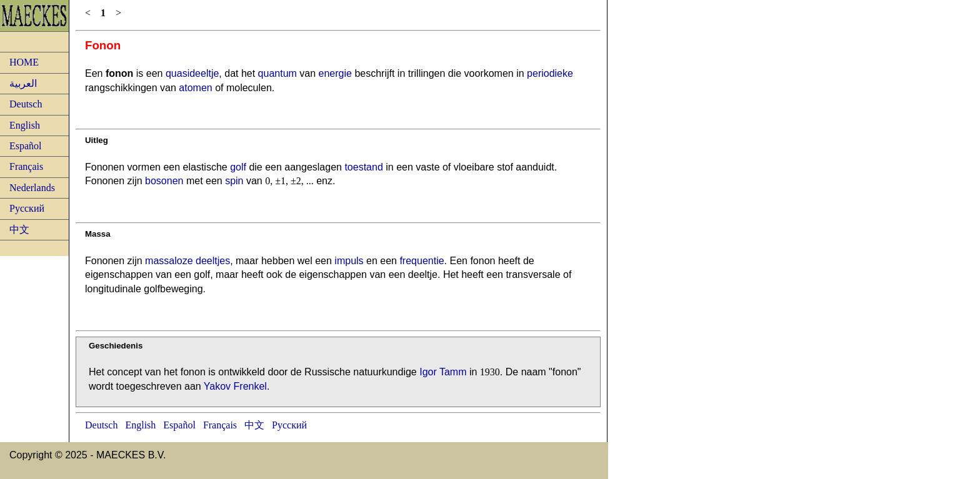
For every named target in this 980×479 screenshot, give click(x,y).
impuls (349, 261)
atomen (195, 88)
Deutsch (26, 104)
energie (335, 73)
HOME (24, 62)
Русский (27, 208)
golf (238, 167)
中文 (19, 230)
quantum (277, 73)
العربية (23, 83)
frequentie (422, 261)
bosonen (164, 181)
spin (234, 181)
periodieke (550, 73)
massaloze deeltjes (187, 261)
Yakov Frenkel (235, 386)
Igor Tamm (443, 372)
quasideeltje (192, 73)
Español (26, 146)
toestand (363, 167)
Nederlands (32, 188)
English (25, 125)
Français (26, 166)
